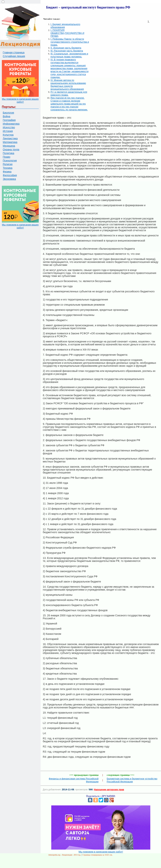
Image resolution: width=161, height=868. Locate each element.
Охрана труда (11, 149)
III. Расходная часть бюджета (67, 51)
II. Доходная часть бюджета (66, 48)
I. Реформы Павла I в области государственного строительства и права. (70, 42)
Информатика (11, 124)
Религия (8, 164)
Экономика (9, 179)
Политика (8, 153)
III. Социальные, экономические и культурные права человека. (69, 55)
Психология (10, 161)
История (8, 131)
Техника (8, 168)
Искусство (9, 127)
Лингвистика (10, 138)
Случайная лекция (14, 56)
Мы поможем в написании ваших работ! (20, 100)
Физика (7, 172)
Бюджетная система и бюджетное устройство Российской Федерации (132, 780)
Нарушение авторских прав (109, 790)
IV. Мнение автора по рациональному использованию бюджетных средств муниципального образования (68, 85)
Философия (10, 175)
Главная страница (14, 52)
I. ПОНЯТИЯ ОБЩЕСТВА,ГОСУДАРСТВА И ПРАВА (67, 33)
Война (6, 116)
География (9, 120)
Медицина (9, 146)
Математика (10, 142)
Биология (8, 113)
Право (7, 157)
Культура (8, 135)
